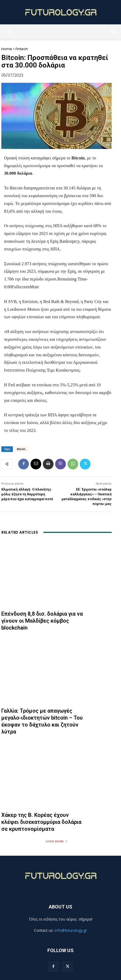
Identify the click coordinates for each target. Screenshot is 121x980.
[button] (9, 32)
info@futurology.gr (71, 930)
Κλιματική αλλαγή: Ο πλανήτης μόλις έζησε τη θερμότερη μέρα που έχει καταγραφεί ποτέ (27, 494)
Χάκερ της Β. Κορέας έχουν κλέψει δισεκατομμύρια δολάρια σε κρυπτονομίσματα (41, 822)
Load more (57, 841)
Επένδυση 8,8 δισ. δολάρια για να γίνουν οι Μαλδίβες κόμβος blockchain (42, 621)
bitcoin (21, 449)
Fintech (22, 49)
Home (7, 49)
